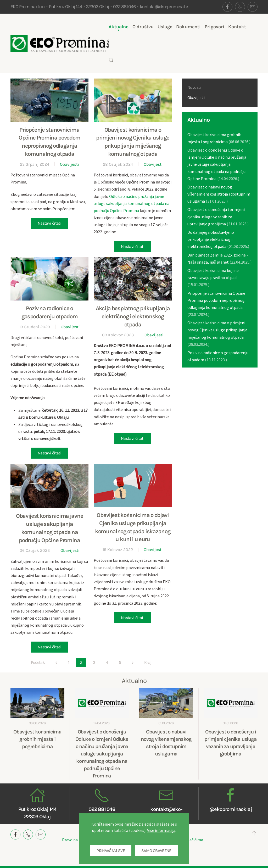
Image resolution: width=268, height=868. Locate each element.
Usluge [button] (165, 27)
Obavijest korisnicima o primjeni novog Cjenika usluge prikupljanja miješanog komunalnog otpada (217, 330)
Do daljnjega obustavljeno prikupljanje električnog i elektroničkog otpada (211, 240)
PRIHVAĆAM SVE (111, 851)
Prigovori (214, 27)
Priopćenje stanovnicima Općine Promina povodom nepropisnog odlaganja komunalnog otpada (216, 301)
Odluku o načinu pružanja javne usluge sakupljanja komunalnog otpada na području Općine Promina (132, 204)
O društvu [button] (143, 27)
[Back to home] (60, 43)
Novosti (194, 87)
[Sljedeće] (133, 663)
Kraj (148, 662)
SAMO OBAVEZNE (156, 851)
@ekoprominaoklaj (231, 809)
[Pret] (56, 663)
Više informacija (161, 831)
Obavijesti (69, 164)
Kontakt (237, 27)
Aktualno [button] (119, 27)
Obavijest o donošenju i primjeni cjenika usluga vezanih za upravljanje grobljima (216, 217)
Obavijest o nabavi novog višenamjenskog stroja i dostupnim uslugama (219, 194)
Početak (38, 662)
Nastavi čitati (49, 223)
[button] (111, 60)
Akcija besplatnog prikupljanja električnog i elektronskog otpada (133, 316)
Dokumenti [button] (188, 27)
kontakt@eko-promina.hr (164, 7)
